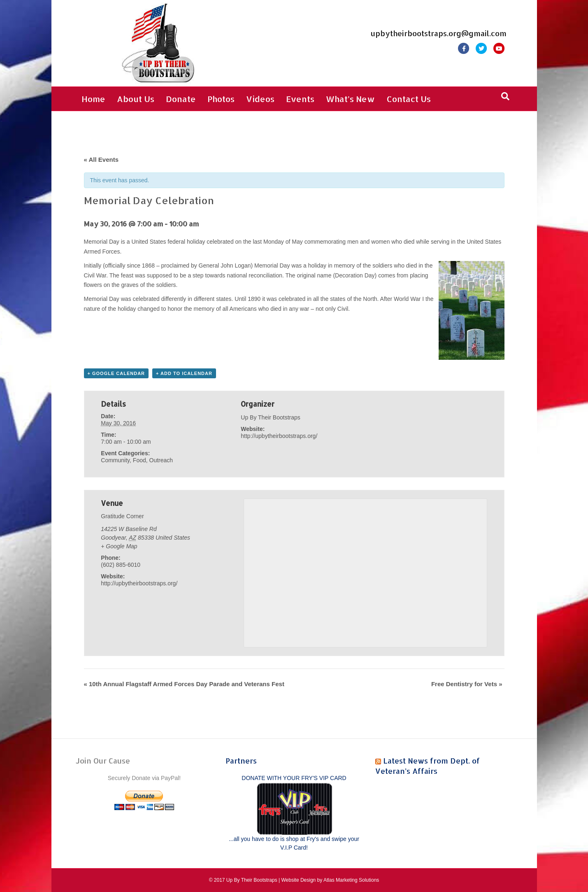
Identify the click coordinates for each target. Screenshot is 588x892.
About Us (136, 99)
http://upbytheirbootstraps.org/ (279, 436)
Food (139, 460)
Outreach (161, 460)
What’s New (350, 99)
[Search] (505, 96)
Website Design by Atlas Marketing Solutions (330, 880)
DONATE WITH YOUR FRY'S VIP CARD (294, 778)
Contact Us (409, 99)
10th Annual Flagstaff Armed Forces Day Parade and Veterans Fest (184, 684)
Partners (241, 760)
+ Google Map (119, 546)
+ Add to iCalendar (184, 373)
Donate (181, 99)
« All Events (101, 160)
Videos (260, 99)
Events (300, 99)
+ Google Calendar (116, 373)
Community (115, 460)
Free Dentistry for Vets (467, 684)
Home (93, 99)
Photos (221, 99)
